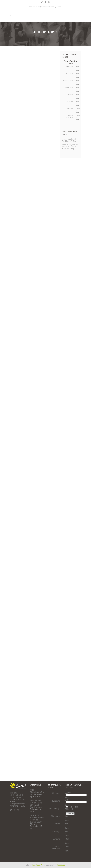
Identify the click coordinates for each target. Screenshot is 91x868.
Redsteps (61, 865)
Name (68, 793)
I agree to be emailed (73, 808)
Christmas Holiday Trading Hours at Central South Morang (37, 820)
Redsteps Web (38, 865)
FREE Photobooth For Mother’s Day (70, 145)
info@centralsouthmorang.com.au (50, 7)
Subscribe (70, 814)
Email (68, 800)
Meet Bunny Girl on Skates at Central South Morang (69, 153)
